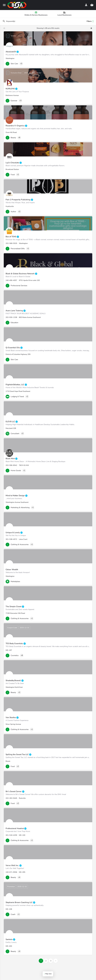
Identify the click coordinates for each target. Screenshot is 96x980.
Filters (90, 21)
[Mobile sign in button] (86, 5)
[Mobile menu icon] (4, 5)
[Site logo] (17, 5)
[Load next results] (91, 28)
